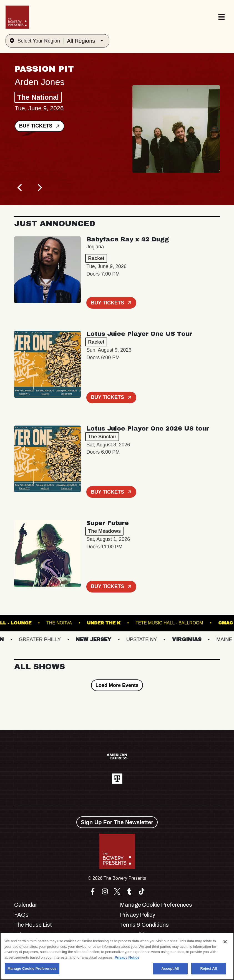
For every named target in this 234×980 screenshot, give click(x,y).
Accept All (170, 968)
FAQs (21, 915)
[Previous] (20, 188)
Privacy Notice (127, 957)
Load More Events (117, 685)
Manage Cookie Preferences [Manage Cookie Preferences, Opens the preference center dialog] (32, 968)
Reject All (208, 968)
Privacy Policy (138, 915)
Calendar (26, 905)
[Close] (225, 942)
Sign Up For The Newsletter (117, 822)
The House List (33, 925)
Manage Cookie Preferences (156, 905)
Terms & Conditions (144, 925)
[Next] (39, 188)
